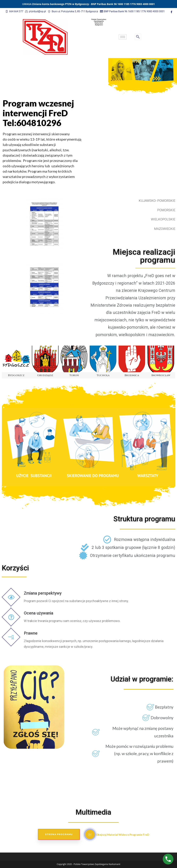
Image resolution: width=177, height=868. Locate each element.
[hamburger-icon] (123, 37)
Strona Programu (59, 834)
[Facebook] (171, 12)
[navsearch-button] (138, 37)
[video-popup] (90, 834)
